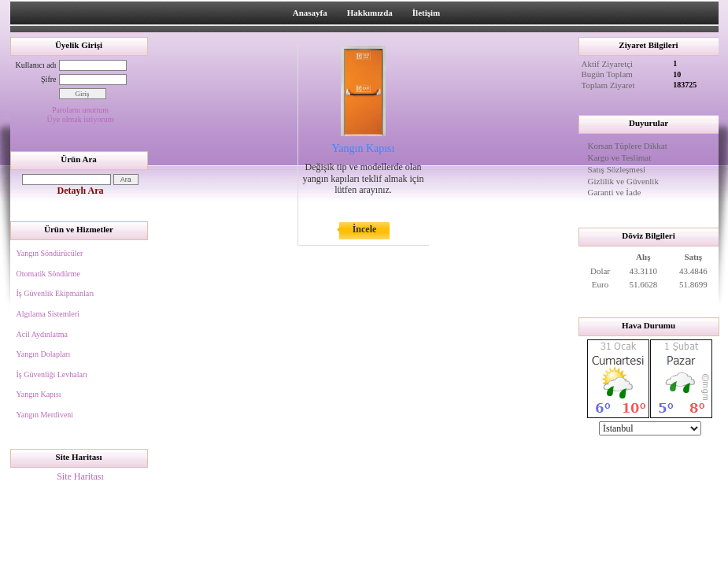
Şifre (48, 79)
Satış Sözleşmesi (617, 169)
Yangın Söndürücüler (50, 253)
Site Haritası (80, 476)
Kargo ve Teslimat (620, 157)
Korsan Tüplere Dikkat (628, 146)
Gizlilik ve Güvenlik (623, 181)
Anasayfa (310, 13)
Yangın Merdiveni (45, 415)
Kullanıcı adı (36, 65)
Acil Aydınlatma (42, 334)
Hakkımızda (370, 13)
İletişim (426, 13)
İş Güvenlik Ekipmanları (55, 293)
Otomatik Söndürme (48, 274)
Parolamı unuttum (80, 110)
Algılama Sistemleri (48, 314)
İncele (365, 229)
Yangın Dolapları (44, 354)
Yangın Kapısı (39, 394)
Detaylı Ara (81, 191)
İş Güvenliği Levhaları (52, 374)
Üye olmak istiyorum (81, 119)
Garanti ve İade (615, 192)
